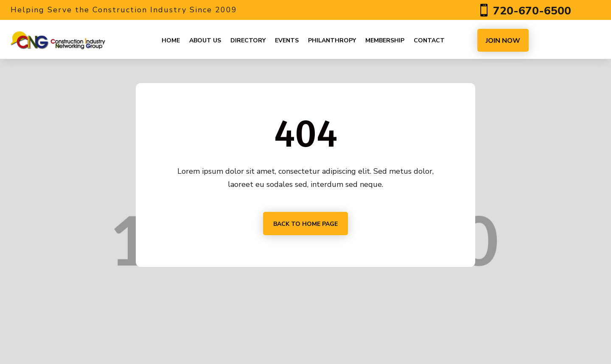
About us (205, 40)
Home (171, 40)
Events (287, 40)
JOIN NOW (503, 41)
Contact (429, 40)
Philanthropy (332, 40)
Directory (248, 40)
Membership (385, 40)
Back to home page (305, 224)
